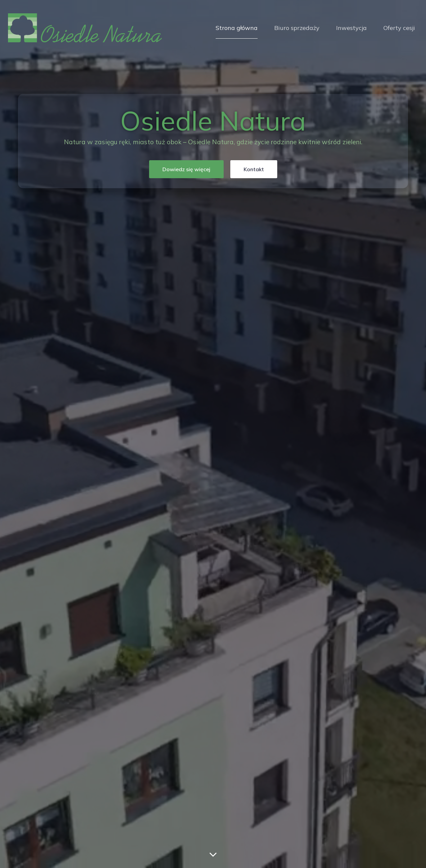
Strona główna (237, 28)
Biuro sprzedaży (297, 28)
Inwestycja (351, 28)
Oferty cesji (399, 28)
